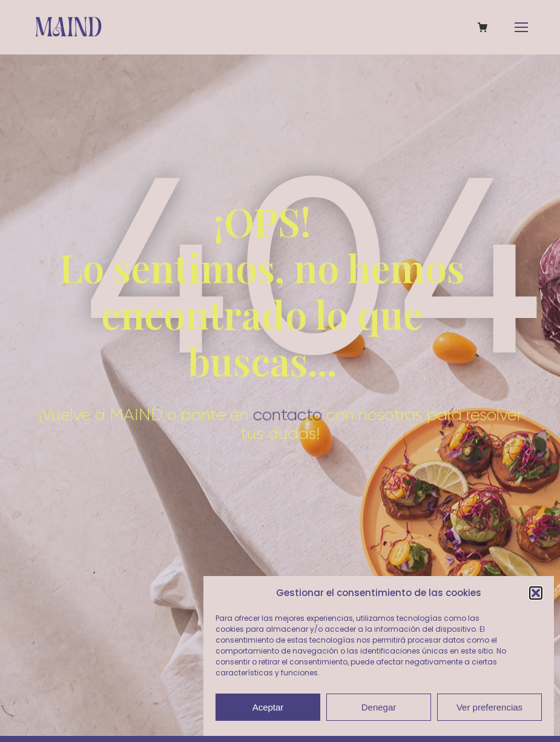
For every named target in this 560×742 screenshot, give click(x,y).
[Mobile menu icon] (521, 27)
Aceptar (268, 707)
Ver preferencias (489, 707)
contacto (288, 406)
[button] (536, 593)
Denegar (379, 707)
